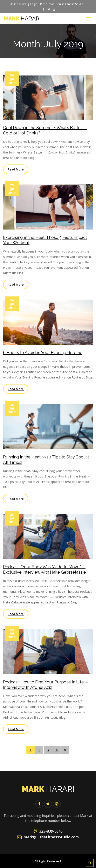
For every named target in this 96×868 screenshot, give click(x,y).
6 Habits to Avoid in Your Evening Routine (43, 353)
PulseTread (47, 4)
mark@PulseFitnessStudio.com (51, 837)
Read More (16, 169)
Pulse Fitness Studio (70, 4)
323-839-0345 (51, 831)
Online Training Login (23, 4)
